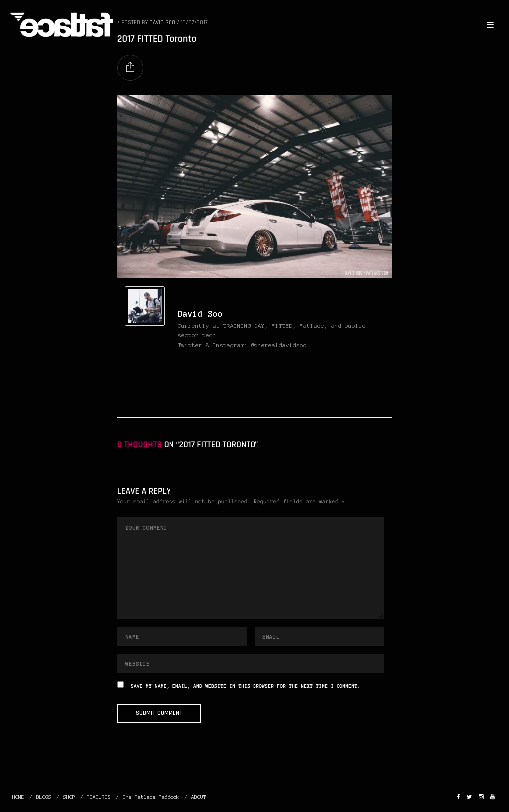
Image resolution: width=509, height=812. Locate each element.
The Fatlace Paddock (151, 797)
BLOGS (44, 797)
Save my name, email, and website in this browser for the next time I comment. (246, 687)
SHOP (69, 797)
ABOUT (199, 797)
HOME (18, 797)
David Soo (200, 314)
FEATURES (99, 797)
